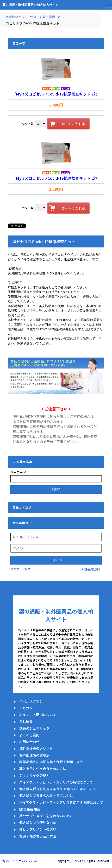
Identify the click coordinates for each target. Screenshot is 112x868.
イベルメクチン (31, 701)
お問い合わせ (29, 742)
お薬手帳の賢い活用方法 (38, 836)
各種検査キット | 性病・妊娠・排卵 (31, 17)
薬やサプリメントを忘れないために (46, 816)
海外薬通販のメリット (36, 748)
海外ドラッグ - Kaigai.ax (20, 861)
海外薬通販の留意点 (34, 755)
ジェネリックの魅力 (34, 775)
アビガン (26, 708)
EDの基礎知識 (30, 809)
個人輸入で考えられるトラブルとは (46, 795)
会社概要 (26, 721)
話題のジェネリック (34, 728)
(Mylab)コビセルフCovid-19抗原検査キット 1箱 (56, 94)
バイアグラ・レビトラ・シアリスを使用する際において (61, 802)
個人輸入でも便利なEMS (38, 823)
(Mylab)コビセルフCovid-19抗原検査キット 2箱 (56, 178)
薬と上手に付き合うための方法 (43, 769)
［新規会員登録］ (90, 569)
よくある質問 (29, 735)
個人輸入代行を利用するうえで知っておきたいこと (58, 789)
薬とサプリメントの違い (38, 829)
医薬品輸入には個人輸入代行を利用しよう (51, 762)
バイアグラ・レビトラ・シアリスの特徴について (56, 782)
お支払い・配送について (38, 715)
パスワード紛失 (20, 569)
